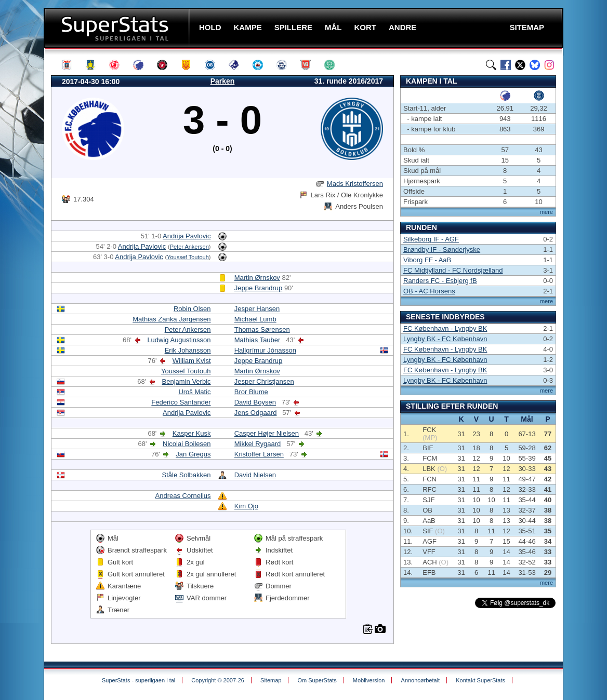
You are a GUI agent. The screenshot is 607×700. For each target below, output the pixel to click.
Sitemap (271, 680)
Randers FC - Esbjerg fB (440, 281)
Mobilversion (369, 680)
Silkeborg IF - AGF (431, 239)
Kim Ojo (246, 506)
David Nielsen (255, 475)
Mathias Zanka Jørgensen (171, 319)
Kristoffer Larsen (259, 454)
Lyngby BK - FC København (445, 339)
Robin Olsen (192, 309)
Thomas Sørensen (262, 329)
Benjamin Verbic (187, 381)
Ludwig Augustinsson (179, 340)
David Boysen (255, 402)
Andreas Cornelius (183, 496)
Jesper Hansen (257, 309)
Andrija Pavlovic (187, 236)
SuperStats (118, 28)
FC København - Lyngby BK (445, 328)
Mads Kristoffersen (355, 184)
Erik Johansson (188, 350)
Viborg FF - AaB (427, 260)
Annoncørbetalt (421, 680)
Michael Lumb (255, 319)
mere (546, 212)
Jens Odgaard (256, 413)
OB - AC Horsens (429, 291)
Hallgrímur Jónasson (265, 350)
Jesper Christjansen (264, 381)
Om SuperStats (317, 680)
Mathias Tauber (258, 340)
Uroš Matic (194, 392)
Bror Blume (251, 392)
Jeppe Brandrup (259, 288)
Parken (223, 81)
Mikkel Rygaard (258, 444)
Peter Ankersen (189, 247)
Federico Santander (181, 402)
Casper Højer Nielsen (267, 433)
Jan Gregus (193, 454)
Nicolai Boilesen (187, 444)
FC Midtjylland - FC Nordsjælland (453, 270)
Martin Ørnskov (257, 278)
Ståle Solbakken (187, 475)
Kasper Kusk (192, 433)
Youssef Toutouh (188, 257)
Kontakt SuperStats (480, 680)
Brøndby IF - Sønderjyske (442, 250)
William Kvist (192, 361)
